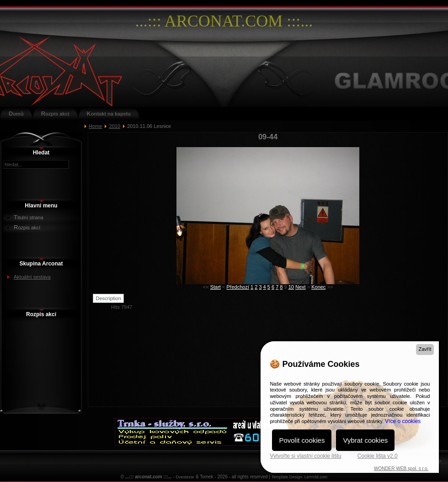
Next (301, 287)
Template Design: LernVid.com (299, 477)
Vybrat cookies (365, 440)
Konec (318, 287)
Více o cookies (403, 421)
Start (216, 287)
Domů (16, 114)
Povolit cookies (302, 440)
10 (291, 287)
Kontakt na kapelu (109, 114)
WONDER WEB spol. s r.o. (401, 469)
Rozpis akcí (55, 114)
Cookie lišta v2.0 (378, 456)
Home (95, 126)
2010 (115, 126)
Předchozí (238, 287)
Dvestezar (185, 477)
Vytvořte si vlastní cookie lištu (305, 456)
